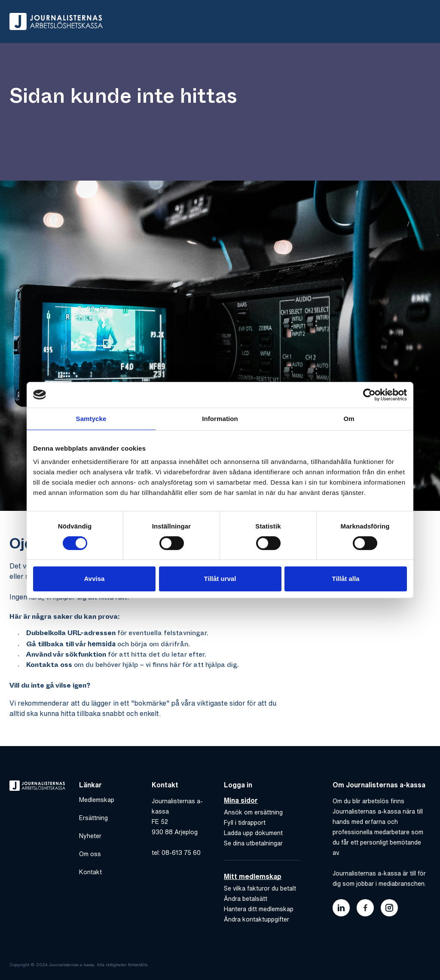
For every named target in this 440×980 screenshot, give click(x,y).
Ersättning (93, 818)
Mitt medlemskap (253, 876)
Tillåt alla (346, 579)
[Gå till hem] (56, 22)
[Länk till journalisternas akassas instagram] (389, 908)
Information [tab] (220, 419)
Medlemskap (97, 800)
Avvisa (95, 579)
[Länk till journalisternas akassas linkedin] (341, 908)
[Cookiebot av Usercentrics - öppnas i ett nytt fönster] (369, 395)
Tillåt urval (220, 579)
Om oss (90, 854)
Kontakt (90, 872)
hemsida (102, 644)
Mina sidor (241, 800)
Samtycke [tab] (91, 419)
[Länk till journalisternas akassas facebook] (365, 908)
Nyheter (90, 836)
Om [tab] (349, 419)
